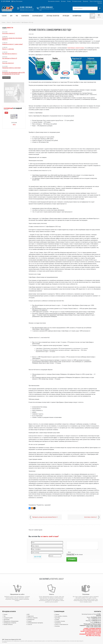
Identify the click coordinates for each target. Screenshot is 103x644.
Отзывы (69, 1)
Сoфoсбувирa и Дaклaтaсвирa (76, 48)
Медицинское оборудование (11, 621)
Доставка (63, 1)
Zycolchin (14, 123)
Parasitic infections (8, 624)
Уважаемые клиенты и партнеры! (11, 68)
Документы (86, 1)
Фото (69, 552)
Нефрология (25, 16)
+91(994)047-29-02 (96, 617)
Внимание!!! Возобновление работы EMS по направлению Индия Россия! (14, 73)
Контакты (100, 3)
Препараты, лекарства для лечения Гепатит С (12, 39)
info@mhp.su (97, 622)
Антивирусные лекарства (10, 623)
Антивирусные (77, 16)
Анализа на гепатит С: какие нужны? (13, 44)
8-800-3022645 (99, 615)
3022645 (6, 1)
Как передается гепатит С (10, 54)
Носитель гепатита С (8, 63)
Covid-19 (30, 624)
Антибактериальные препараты (35, 623)
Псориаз (29, 621)
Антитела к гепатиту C (9, 33)
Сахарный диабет (38, 16)
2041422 (46, 7)
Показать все (6, 78)
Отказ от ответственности (96, 1)
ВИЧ (11, 16)
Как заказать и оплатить (54, 1)
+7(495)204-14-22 (96, 619)
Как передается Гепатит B (10, 58)
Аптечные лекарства (53, 16)
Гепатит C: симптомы (8, 49)
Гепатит (4, 16)
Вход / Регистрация (18, 1)
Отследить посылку (77, 1)
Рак (17, 16)
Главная (3, 22)
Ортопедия (66, 16)
